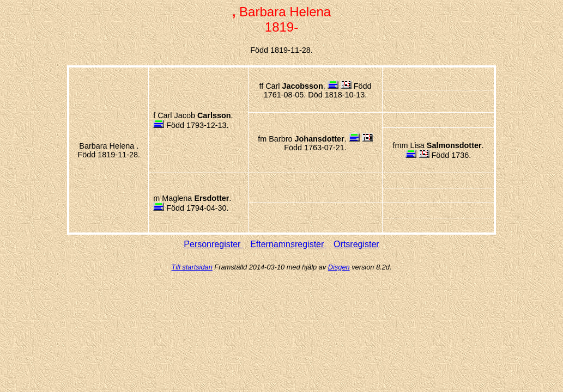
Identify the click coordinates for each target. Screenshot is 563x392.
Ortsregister (356, 244)
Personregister (213, 244)
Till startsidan (192, 267)
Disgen (339, 267)
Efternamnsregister (288, 244)
